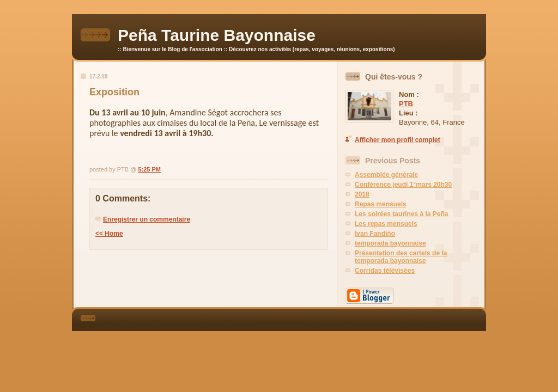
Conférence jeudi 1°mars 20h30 (403, 185)
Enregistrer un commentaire (147, 219)
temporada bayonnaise (390, 243)
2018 (362, 194)
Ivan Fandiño (375, 234)
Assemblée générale (386, 175)
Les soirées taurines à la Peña (401, 214)
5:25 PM (149, 169)
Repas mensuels (381, 204)
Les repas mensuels (386, 224)
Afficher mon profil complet (398, 140)
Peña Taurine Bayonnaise (217, 35)
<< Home (109, 234)
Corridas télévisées (385, 271)
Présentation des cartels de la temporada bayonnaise (401, 257)
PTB (406, 104)
